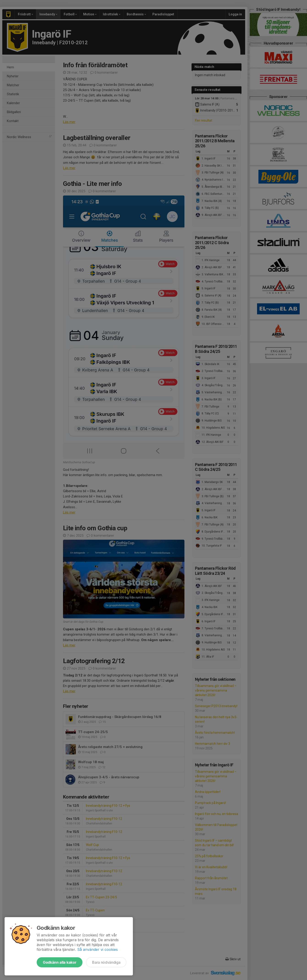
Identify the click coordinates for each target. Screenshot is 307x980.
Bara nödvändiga (106, 962)
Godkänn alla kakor (60, 962)
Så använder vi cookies (97, 949)
